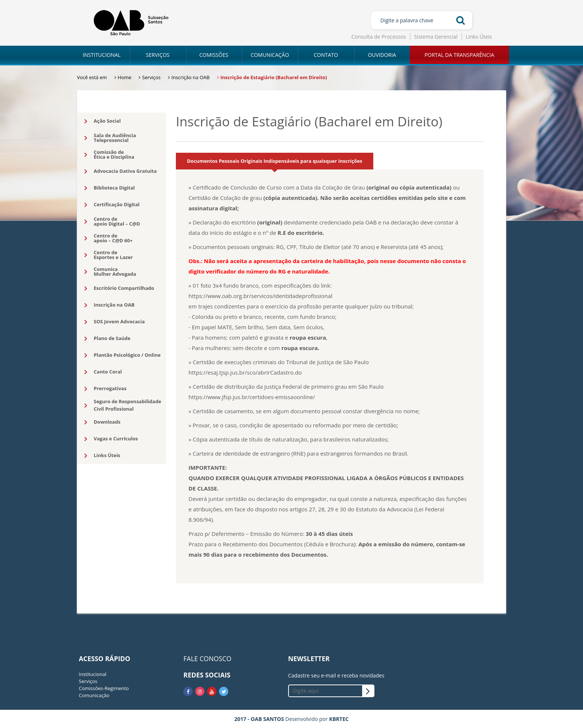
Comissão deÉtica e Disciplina (109, 154)
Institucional (93, 674)
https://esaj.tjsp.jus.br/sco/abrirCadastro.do (245, 372)
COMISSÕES (214, 55)
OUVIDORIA (382, 55)
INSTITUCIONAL (102, 55)
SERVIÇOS (158, 55)
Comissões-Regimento (104, 688)
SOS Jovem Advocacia (115, 322)
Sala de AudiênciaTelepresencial (110, 138)
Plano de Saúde (107, 339)
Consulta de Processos (379, 37)
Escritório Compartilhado (119, 288)
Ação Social (103, 121)
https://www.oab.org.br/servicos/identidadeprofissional (260, 296)
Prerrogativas (105, 389)
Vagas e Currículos (111, 439)
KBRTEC (339, 719)
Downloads (102, 422)
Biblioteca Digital (110, 188)
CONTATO (326, 55)
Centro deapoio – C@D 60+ (109, 238)
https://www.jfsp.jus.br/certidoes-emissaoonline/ (252, 397)
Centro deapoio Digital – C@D (112, 221)
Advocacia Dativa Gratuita (121, 171)
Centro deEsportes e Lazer (109, 255)
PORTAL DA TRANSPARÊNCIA (459, 55)
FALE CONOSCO (207, 659)
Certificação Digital (112, 205)
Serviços (88, 681)
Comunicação (94, 695)
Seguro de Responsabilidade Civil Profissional (123, 405)
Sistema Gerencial (436, 37)
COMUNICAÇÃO (270, 55)
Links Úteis (479, 37)
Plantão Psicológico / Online (123, 355)
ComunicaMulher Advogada (110, 271)
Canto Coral (103, 372)
